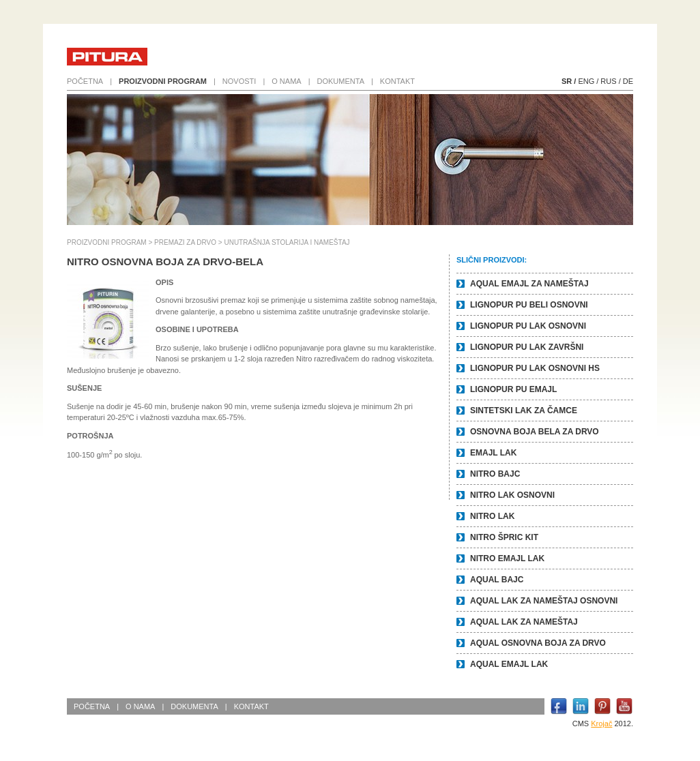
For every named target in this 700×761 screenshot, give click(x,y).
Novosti (239, 81)
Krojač (601, 723)
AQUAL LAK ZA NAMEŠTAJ (524, 622)
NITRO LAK (492, 516)
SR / (569, 81)
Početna (85, 81)
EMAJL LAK (493, 453)
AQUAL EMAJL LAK (509, 664)
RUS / (610, 81)
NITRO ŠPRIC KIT (504, 537)
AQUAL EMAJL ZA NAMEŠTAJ (529, 284)
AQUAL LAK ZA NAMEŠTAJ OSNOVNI (544, 601)
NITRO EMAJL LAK (507, 558)
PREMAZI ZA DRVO (185, 242)
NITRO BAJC (495, 474)
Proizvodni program (163, 81)
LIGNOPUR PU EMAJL (513, 389)
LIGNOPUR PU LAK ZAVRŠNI (527, 347)
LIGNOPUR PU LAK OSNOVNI (528, 326)
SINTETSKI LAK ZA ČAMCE (524, 411)
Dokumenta (341, 81)
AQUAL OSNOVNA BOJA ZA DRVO (538, 643)
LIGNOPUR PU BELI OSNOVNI (529, 305)
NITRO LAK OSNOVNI (512, 495)
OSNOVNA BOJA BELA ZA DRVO (535, 432)
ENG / (588, 81)
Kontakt (397, 81)
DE (628, 81)
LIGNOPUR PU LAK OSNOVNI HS (535, 368)
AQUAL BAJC (497, 580)
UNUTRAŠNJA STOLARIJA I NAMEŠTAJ (287, 242)
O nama (286, 81)
